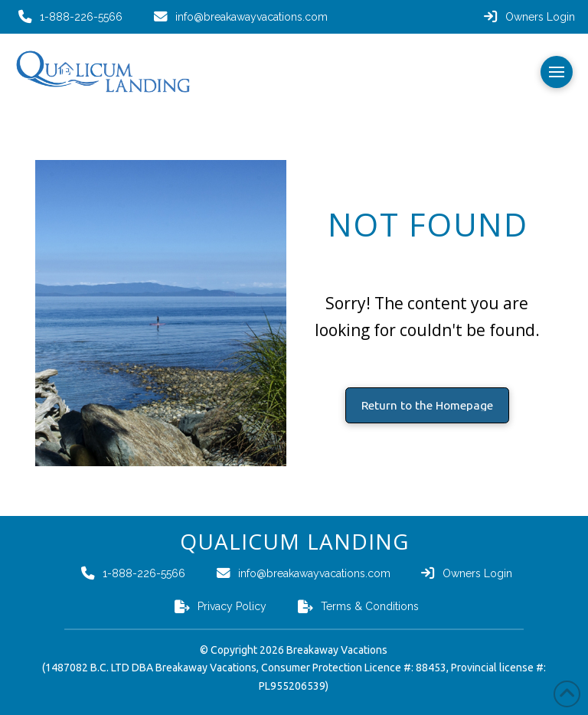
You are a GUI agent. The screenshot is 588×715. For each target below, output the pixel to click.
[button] (557, 72)
